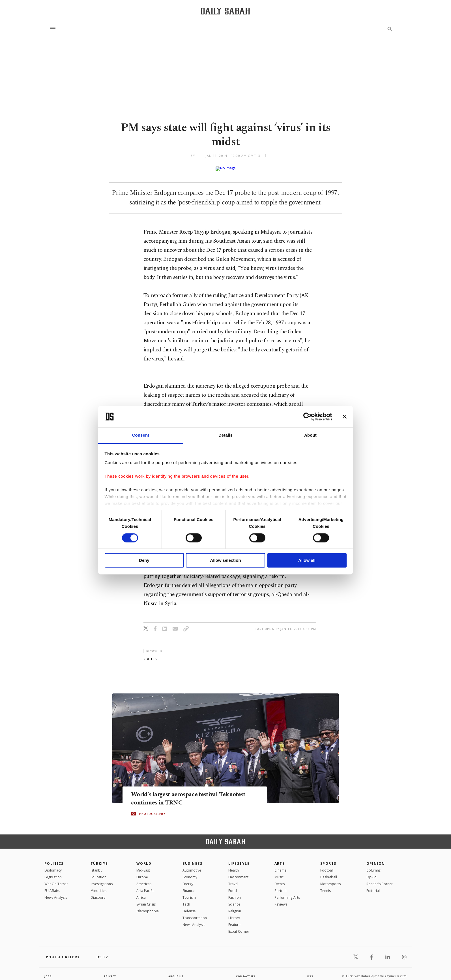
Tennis (326, 886)
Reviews (281, 900)
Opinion (376, 859)
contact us (246, 972)
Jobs (49, 972)
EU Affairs (52, 886)
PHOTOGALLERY (152, 810)
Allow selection (225, 561)
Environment (238, 873)
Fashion (235, 893)
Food (233, 886)
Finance (189, 886)
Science (234, 900)
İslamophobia (148, 907)
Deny (144, 561)
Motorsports (330, 879)
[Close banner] (345, 417)
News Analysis (56, 893)
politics (150, 655)
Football (327, 866)
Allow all (307, 561)
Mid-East (143, 866)
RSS (310, 972)
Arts (280, 859)
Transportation (195, 913)
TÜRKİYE (99, 859)
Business (193, 859)
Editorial (373, 886)
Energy (188, 879)
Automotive (192, 866)
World (144, 859)
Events (280, 879)
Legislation (53, 873)
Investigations (102, 879)
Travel (233, 879)
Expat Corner (239, 927)
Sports (328, 859)
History (234, 913)
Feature (234, 920)
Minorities (98, 886)
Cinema (281, 866)
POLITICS (54, 859)
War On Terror (56, 879)
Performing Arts (287, 893)
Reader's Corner (380, 879)
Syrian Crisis (146, 900)
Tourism (189, 893)
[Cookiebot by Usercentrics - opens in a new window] (307, 417)
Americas (144, 879)
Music (279, 873)
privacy (110, 972)
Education (98, 873)
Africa (141, 893)
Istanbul (97, 866)
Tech (186, 900)
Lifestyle (239, 859)
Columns (373, 866)
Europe (142, 873)
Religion (235, 907)
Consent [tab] (141, 435)
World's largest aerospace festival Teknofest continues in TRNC (182, 794)
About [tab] (310, 435)
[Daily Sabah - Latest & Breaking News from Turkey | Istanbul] (225, 11)
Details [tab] (225, 435)
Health (234, 866)
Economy (190, 873)
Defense (189, 907)
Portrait (281, 886)
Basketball (329, 873)
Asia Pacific (145, 886)
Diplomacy (53, 866)
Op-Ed (371, 873)
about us (176, 972)
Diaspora (98, 893)
